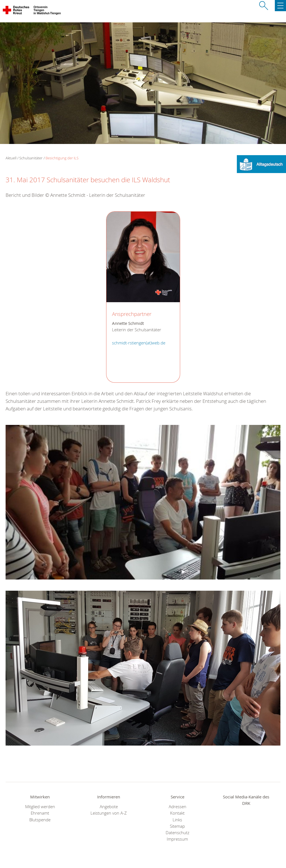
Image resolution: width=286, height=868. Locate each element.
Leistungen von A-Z (109, 813)
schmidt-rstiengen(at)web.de (139, 343)
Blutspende (40, 820)
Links (177, 820)
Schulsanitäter (31, 158)
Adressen (177, 807)
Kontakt (177, 813)
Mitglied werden (40, 807)
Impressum (177, 839)
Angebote (109, 807)
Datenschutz (177, 833)
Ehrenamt (40, 813)
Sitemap (177, 826)
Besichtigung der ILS (62, 158)
